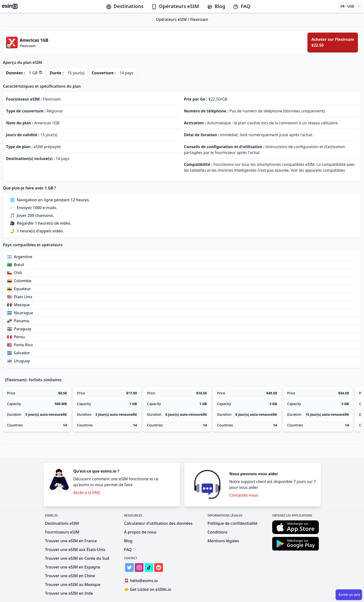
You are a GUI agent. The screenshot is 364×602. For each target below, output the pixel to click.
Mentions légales (223, 541)
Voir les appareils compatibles (318, 170)
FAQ (241, 6)
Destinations (125, 6)
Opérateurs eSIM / (173, 19)
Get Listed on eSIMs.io (148, 589)
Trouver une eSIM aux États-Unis (75, 550)
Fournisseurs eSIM (62, 532)
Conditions (217, 532)
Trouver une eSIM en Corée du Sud (77, 558)
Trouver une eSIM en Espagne (73, 567)
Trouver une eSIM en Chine (70, 576)
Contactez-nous (244, 495)
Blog (216, 6)
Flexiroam (199, 19)
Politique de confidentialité (232, 523)
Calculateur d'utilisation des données (158, 523)
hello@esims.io (142, 581)
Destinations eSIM (62, 523)
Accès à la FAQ (87, 492)
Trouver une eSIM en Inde (69, 593)
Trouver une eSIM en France (71, 541)
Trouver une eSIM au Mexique (73, 585)
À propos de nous (140, 532)
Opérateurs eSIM (175, 6)
